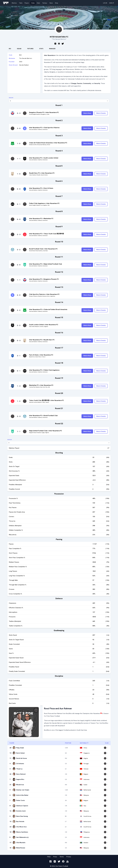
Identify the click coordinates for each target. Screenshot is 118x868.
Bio (10, 49)
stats (41, 49)
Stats (38, 3)
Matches (14, 3)
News (51, 3)
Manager (52, 49)
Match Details (101, 113)
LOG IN (105, 3)
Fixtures (30, 49)
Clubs (33, 3)
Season (11, 98)
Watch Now (87, 113)
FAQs (49, 857)
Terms (62, 857)
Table (21, 3)
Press (55, 857)
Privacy (69, 857)
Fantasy (45, 3)
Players (27, 3)
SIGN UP (112, 3)
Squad (19, 49)
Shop (57, 3)
